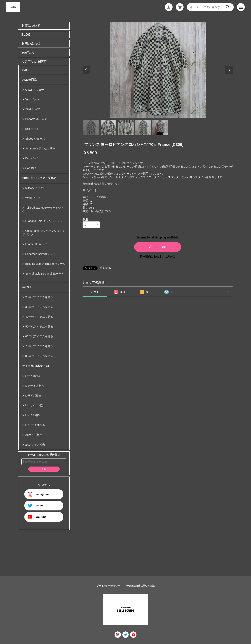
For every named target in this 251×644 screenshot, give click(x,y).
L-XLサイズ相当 (35, 425)
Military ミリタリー (37, 188)
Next (229, 70)
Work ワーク (33, 198)
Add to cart (158, 247)
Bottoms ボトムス (36, 119)
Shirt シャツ (33, 109)
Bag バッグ (32, 158)
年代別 (26, 287)
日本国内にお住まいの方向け (158, 257)
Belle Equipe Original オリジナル (45, 264)
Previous (86, 70)
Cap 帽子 (31, 168)
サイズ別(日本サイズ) (36, 366)
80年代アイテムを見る (39, 356)
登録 (44, 469)
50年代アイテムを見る (39, 327)
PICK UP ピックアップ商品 (39, 178)
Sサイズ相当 (33, 376)
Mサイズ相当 (33, 396)
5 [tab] (160, 127)
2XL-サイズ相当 (35, 445)
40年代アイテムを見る (39, 317)
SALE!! (27, 70)
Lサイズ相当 (33, 415)
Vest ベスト (32, 99)
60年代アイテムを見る (39, 336)
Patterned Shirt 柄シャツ (40, 254)
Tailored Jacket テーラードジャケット (43, 209)
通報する (105, 268)
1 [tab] (91, 127)
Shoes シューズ (35, 139)
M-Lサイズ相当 (35, 405)
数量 (85, 219)
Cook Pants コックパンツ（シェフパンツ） (44, 233)
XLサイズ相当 (34, 435)
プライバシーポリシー (108, 586)
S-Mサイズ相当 (35, 386)
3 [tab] (126, 127)
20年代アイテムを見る (39, 297)
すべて (95, 292)
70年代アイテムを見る (39, 346)
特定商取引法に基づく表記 (140, 586)
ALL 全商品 (30, 80)
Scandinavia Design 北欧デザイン (43, 275)
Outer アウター (35, 90)
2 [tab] (108, 127)
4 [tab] (143, 127)
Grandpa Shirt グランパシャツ (44, 221)
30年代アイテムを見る (39, 307)
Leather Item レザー (38, 244)
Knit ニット (32, 129)
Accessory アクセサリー (40, 148)
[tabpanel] (158, 70)
